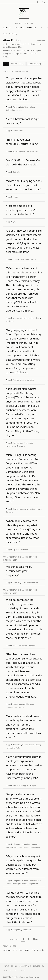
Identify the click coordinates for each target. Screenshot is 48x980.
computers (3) (18, 64)
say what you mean (20, 550)
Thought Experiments (31, 847)
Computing (25, 844)
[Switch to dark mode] (38, 2)
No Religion (32, 785)
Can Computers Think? (21, 704)
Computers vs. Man (20, 881)
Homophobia (11, 446)
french (39, 509)
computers (17, 645)
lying (15, 222)
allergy (38, 318)
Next (35, 939)
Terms (23, 970)
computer (17, 583)
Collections (25, 966)
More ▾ (6, 57)
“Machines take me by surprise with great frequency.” (19, 571)
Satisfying (24, 107)
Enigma (16, 509)
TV (41, 28)
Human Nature (28, 745)
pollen (31, 318)
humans (19, 110)
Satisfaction (10, 110)
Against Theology (19, 785)
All (6, 64)
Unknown (10, 950)
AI (22, 583)
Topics (14, 966)
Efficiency (16, 844)
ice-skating (10, 321)
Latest (7, 28)
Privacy (14, 970)
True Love (21, 446)
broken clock (18, 131)
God (14, 172)
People (19, 28)
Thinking (25, 318)
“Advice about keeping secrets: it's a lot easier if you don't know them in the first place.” (24, 185)
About (6, 970)
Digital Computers (29, 645)
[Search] (44, 2)
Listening (30, 380)
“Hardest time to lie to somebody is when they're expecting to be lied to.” (21, 210)
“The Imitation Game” (20, 72)
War (19, 172)
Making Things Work (14, 847)
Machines (16, 318)
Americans (24, 509)
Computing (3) (34, 64)
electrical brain (32, 151)
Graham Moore (27, 950)
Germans (9, 512)
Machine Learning (31, 583)
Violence (16, 107)
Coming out (28, 443)
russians (32, 509)
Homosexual (18, 443)
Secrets (15, 197)
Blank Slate (17, 745)
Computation (33, 884)
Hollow (32, 107)
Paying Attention (19, 380)
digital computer (19, 151)
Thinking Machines (19, 884)
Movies (32, 28)
